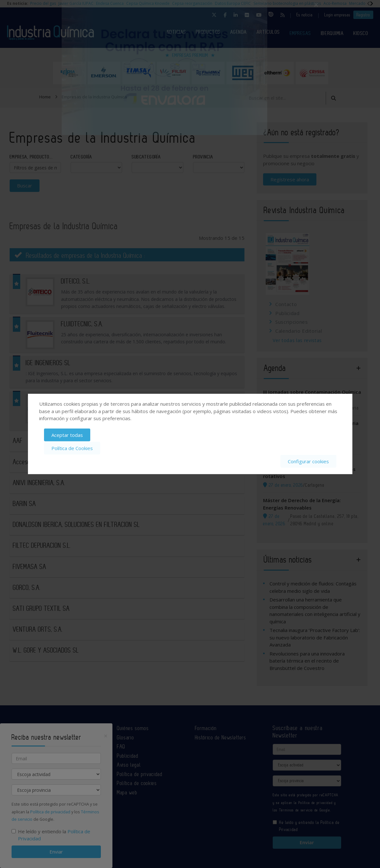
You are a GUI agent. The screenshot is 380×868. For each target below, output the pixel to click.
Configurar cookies (308, 461)
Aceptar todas (67, 435)
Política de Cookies (72, 448)
